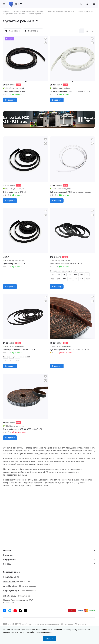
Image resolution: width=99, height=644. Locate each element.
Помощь (7, 564)
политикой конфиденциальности (38, 632)
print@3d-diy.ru (10, 586)
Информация (9, 559)
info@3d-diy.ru (10, 581)
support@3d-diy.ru (11, 591)
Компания (8, 555)
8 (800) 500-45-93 (11, 577)
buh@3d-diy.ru (10, 596)
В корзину (10, 100)
